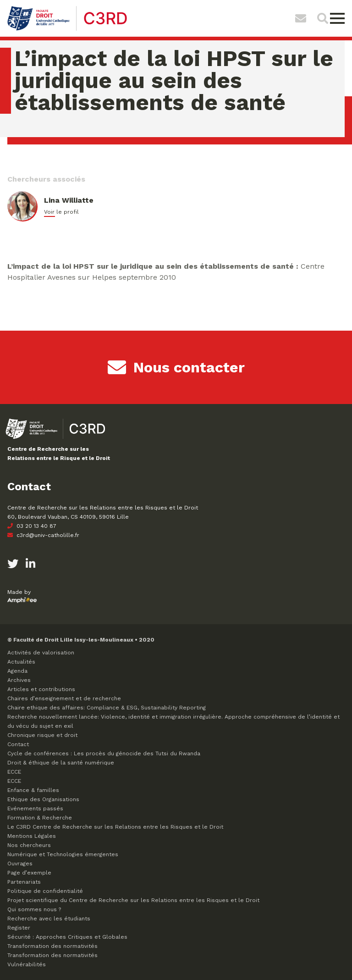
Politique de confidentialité (45, 891)
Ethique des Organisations (43, 799)
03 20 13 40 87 (32, 526)
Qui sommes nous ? (34, 909)
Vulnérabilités (27, 964)
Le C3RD (115, 827)
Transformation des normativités (52, 946)
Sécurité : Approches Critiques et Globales (67, 937)
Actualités (21, 662)
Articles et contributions (41, 689)
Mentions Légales (32, 836)
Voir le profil (61, 212)
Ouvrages (20, 864)
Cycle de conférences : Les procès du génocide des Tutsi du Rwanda (104, 753)
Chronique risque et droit (42, 735)
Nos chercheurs (29, 845)
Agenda (17, 671)
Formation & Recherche (40, 818)
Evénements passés (35, 808)
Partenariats (24, 882)
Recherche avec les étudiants (49, 919)
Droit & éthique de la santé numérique (61, 763)
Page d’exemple (29, 873)
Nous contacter (176, 367)
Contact (18, 744)
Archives (19, 680)
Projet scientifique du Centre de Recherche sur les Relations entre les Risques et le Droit (133, 900)
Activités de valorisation (41, 653)
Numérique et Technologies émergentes (63, 854)
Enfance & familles (33, 790)
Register (19, 928)
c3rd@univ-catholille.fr (43, 535)
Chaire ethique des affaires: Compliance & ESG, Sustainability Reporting (107, 708)
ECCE (14, 772)
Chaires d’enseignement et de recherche (64, 698)
